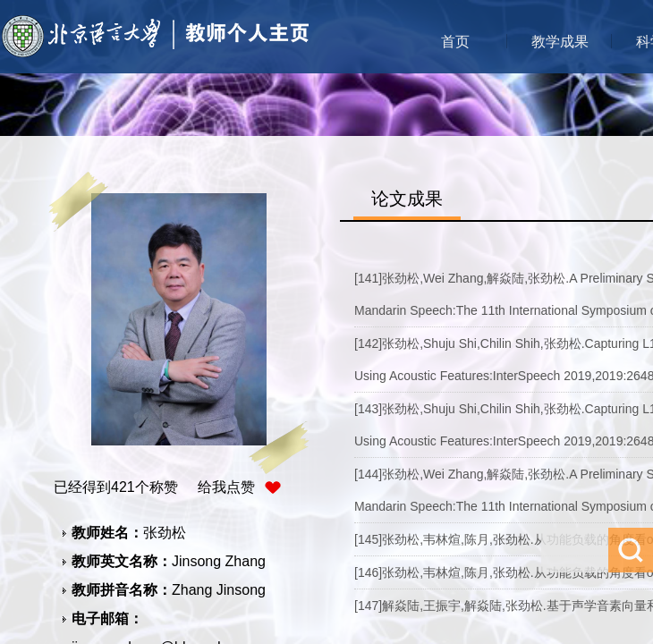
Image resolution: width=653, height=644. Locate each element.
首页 (455, 42)
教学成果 (560, 42)
